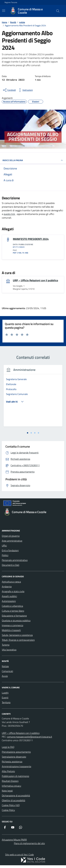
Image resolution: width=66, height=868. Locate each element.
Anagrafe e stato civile (13, 591)
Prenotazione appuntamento (16, 752)
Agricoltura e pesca (11, 582)
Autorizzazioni (9, 601)
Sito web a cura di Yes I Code (19, 855)
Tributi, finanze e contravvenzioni (18, 640)
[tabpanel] (33, 398)
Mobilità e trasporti (11, 630)
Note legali (7, 791)
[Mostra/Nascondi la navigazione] (4, 11)
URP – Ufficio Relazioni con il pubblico (35, 280)
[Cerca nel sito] (58, 11)
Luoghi (5, 693)
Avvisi (5, 676)
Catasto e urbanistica (12, 606)
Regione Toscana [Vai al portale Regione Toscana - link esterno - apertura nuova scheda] (11, 2)
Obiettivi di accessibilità (13, 800)
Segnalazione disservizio (14, 757)
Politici (5, 555)
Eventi (5, 698)
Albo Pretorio (8, 771)
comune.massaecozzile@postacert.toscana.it (30, 737)
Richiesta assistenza (12, 762)
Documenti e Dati (11, 565)
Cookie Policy (8, 810)
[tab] (28, 433)
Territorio (6, 702)
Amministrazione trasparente (16, 766)
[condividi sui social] (9, 90)
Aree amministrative (12, 541)
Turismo (6, 645)
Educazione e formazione (14, 616)
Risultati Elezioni (10, 781)
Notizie (5, 666)
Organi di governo (11, 536)
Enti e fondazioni (10, 550)
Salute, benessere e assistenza (17, 635)
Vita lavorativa (9, 650)
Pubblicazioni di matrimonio (15, 776)
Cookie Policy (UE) (11, 805)
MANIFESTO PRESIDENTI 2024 (31, 239)
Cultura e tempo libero (13, 611)
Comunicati (7, 671)
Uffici (4, 546)
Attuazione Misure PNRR (14, 840)
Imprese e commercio (12, 625)
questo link (9, 214)
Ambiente (7, 587)
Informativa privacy (12, 786)
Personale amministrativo (15, 560)
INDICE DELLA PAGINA (33, 160)
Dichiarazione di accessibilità (16, 796)
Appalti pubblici (9, 596)
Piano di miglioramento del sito (29, 843)
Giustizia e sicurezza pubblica (16, 620)
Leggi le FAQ (8, 747)
